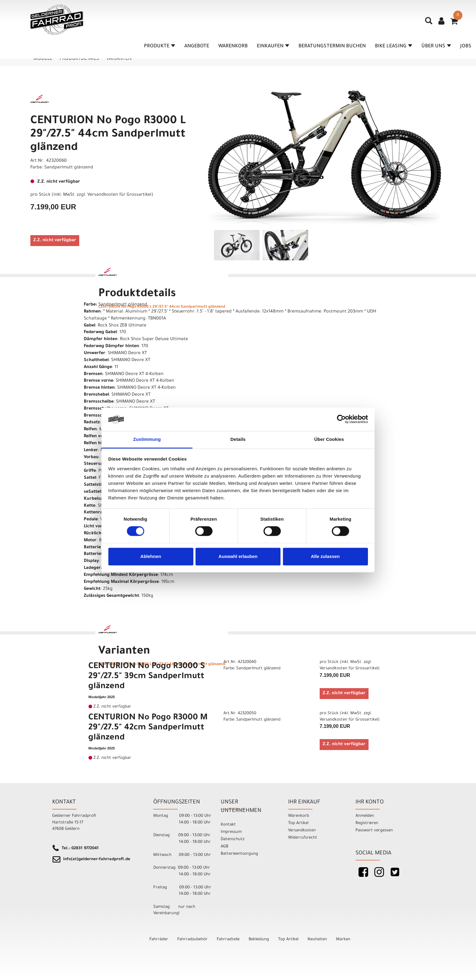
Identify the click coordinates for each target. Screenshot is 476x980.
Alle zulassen (325, 556)
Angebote (197, 46)
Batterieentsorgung (239, 854)
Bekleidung (259, 939)
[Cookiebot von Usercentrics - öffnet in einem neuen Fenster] (341, 419)
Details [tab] (238, 439)
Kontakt (228, 825)
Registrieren (367, 823)
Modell (43, 59)
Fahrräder (159, 939)
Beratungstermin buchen (332, 46)
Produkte (160, 46)
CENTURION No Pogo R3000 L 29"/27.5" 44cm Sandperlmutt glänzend (108, 135)
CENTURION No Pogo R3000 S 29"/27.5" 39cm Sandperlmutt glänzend (147, 677)
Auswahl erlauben (238, 556)
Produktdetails (79, 59)
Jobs (466, 46)
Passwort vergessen (374, 831)
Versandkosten (302, 831)
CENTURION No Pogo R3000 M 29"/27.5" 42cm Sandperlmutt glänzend (148, 728)
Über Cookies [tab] (329, 439)
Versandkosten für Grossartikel (119, 195)
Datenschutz (233, 839)
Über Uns (436, 46)
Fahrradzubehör (192, 939)
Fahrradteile (228, 939)
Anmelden (365, 816)
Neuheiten (317, 939)
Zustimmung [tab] (147, 439)
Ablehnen (151, 556)
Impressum (231, 832)
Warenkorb (233, 46)
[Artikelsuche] (429, 23)
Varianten (119, 59)
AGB (224, 847)
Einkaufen (273, 46)
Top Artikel (298, 823)
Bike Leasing (394, 46)
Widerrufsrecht (303, 838)
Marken (343, 939)
